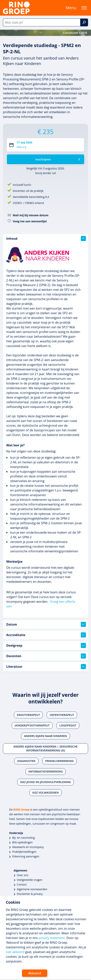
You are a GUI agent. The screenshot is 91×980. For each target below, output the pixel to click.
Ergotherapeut (28, 715)
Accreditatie (46, 635)
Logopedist (68, 725)
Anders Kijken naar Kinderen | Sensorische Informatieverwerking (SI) (45, 748)
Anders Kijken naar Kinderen (45, 736)
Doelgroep (46, 645)
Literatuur (46, 667)
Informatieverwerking (46, 771)
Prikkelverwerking (60, 761)
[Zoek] (84, 22)
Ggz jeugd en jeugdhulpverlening (45, 782)
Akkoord (35, 973)
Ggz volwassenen (46, 793)
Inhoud (46, 239)
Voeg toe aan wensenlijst (30, 221)
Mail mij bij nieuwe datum (31, 215)
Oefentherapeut (62, 715)
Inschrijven (43, 159)
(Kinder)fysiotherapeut (32, 725)
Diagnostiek (26, 761)
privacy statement (52, 938)
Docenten (46, 656)
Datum (46, 624)
